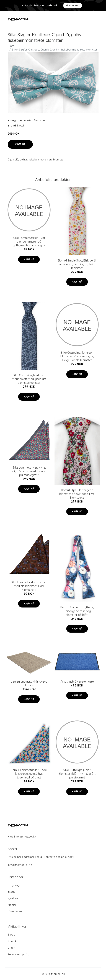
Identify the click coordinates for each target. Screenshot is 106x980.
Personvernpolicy (19, 954)
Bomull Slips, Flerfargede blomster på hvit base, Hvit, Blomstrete (77, 494)
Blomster (40, 120)
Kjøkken (13, 898)
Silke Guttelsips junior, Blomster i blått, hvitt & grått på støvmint (77, 774)
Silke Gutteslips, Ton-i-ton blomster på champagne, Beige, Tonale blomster (77, 356)
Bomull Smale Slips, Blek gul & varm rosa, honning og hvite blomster (77, 264)
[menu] (94, 19)
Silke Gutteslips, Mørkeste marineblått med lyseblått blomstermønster (29, 379)
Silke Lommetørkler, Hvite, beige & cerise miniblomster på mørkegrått (29, 471)
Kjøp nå (20, 144)
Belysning (14, 885)
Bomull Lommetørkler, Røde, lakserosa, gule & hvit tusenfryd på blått (29, 774)
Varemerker (15, 911)
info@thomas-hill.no (20, 865)
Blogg (11, 935)
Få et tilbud (73, 5)
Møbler (12, 905)
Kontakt (13, 941)
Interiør (28, 120)
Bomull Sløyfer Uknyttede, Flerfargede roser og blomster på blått (77, 611)
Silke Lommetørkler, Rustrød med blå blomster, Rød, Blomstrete (29, 586)
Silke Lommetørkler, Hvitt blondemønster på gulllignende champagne (29, 242)
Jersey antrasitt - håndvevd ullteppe (29, 683)
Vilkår (11, 948)
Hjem (11, 46)
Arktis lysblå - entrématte (77, 681)
